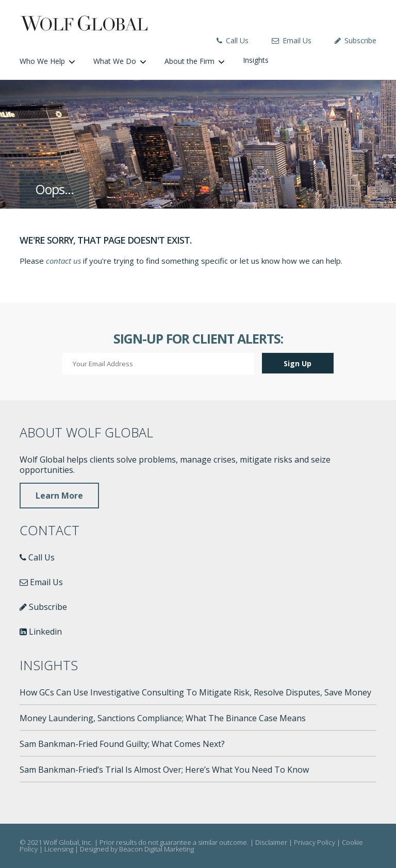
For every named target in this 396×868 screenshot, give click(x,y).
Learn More (59, 496)
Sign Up (298, 363)
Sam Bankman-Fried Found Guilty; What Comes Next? (122, 744)
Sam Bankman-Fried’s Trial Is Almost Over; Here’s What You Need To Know (164, 770)
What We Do (115, 61)
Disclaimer (271, 842)
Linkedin (41, 632)
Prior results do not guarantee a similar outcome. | (177, 842)
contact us (63, 261)
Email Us (292, 40)
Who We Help (42, 61)
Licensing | (62, 849)
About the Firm (189, 61)
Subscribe (356, 40)
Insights (256, 60)
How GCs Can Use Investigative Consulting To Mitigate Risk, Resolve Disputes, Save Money (195, 692)
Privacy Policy (315, 842)
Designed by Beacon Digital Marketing (137, 849)
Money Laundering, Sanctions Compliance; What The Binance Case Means (163, 718)
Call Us (233, 40)
